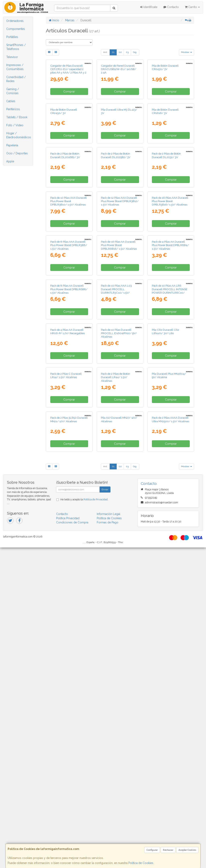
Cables (11, 101)
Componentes (16, 29)
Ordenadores (15, 21)
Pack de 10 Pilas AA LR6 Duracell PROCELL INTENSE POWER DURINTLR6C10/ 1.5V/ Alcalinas (170, 505)
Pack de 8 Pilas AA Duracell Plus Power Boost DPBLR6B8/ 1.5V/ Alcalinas (69, 503)
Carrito (192, 7)
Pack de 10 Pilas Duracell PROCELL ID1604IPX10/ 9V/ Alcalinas (119, 582)
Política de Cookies (141, 863)
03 (127, 52)
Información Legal (109, 834)
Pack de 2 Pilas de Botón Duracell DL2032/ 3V (166, 262)
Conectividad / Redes (16, 79)
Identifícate (149, 7)
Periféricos (13, 109)
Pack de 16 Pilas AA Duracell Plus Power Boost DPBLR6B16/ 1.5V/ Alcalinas (119, 423)
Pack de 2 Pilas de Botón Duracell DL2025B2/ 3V (116, 262)
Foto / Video (15, 125)
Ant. (105, 52)
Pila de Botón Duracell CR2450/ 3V (64, 183)
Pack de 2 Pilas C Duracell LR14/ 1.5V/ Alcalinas (66, 660)
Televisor (12, 57)
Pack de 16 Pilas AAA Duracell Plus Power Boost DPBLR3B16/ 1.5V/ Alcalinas (170, 343)
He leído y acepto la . (84, 820)
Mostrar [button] (186, 52)
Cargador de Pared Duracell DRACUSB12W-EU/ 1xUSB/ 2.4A (119, 105)
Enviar (105, 810)
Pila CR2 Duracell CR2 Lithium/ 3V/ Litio (165, 581)
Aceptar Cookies (187, 850)
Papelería (12, 145)
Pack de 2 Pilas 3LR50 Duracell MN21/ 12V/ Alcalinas (69, 740)
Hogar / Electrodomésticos (19, 135)
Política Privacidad (68, 838)
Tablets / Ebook (17, 117)
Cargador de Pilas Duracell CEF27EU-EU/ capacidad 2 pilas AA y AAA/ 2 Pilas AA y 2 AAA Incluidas (68, 106)
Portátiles (12, 37)
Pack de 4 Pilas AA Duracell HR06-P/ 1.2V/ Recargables (67, 581)
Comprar (69, 127)
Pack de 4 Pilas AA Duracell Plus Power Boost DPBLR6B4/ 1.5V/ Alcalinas (170, 423)
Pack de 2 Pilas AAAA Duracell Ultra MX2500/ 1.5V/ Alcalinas (170, 740)
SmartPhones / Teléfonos (16, 47)
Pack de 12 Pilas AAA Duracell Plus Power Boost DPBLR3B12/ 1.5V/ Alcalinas (120, 343)
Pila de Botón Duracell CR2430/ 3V (165, 103)
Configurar (152, 850)
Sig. (135, 52)
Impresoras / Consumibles (15, 67)
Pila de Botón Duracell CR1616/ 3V (165, 183)
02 (120, 52)
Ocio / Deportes (17, 153)
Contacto (171, 7)
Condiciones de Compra (72, 843)
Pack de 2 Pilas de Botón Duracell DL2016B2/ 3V (65, 262)
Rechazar (168, 850)
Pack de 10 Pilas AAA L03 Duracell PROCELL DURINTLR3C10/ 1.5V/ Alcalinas (116, 505)
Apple (10, 161)
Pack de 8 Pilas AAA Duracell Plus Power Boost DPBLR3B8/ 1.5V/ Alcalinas (69, 423)
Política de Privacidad (96, 820)
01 (113, 52)
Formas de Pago (108, 843)
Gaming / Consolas (13, 91)
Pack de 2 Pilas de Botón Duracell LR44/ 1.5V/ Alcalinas (115, 662)
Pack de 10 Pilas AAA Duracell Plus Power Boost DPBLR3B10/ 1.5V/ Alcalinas (68, 343)
